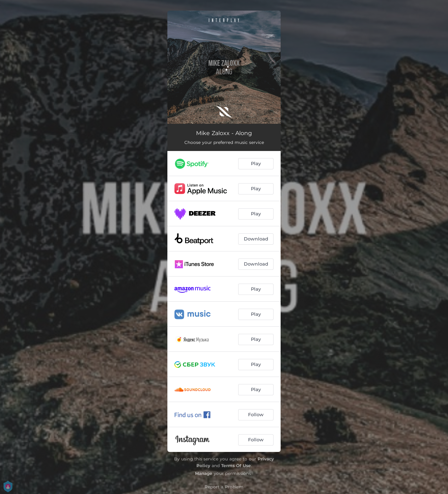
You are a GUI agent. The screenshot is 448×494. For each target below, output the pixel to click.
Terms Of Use (236, 466)
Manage (204, 473)
